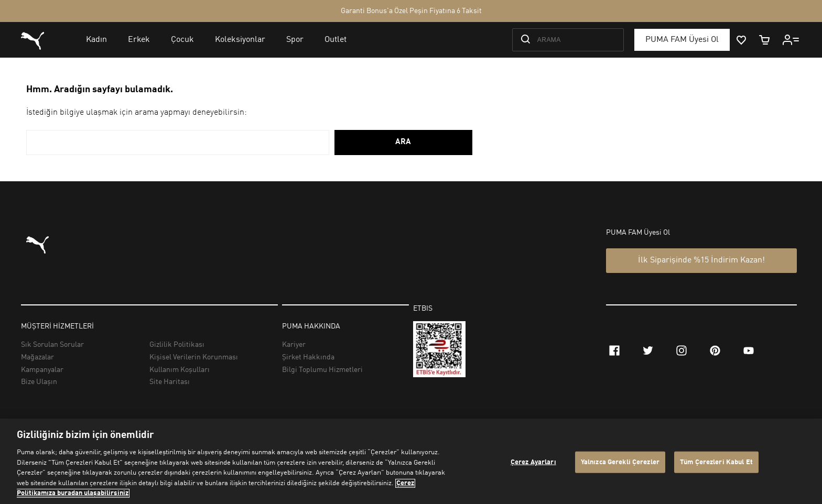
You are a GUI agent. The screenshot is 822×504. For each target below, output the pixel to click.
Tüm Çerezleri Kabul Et (716, 462)
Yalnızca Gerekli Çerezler (620, 462)
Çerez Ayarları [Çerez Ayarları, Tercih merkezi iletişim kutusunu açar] (533, 462)
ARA (403, 142)
